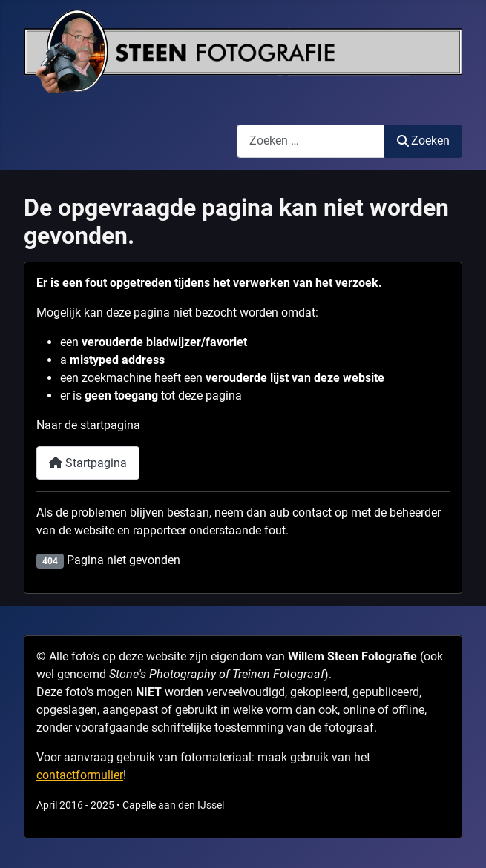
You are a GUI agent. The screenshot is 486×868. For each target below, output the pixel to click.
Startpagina (88, 463)
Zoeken (423, 140)
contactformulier (80, 775)
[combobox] (311, 141)
